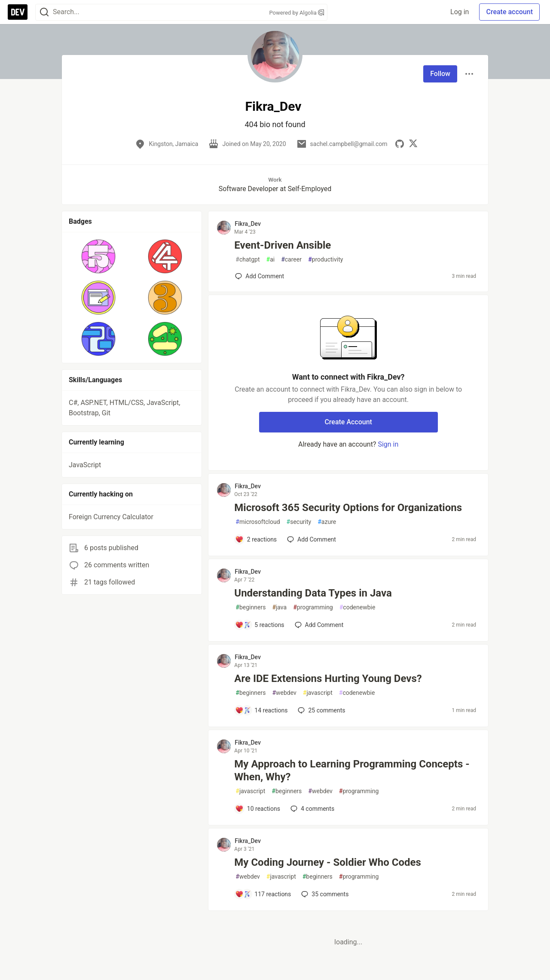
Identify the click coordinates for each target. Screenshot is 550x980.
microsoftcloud (258, 522)
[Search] (44, 12)
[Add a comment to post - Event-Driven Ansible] (260, 276)
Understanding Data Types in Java (313, 593)
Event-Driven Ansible (283, 245)
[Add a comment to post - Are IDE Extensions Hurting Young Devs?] (261, 710)
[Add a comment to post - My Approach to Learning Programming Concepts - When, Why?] (258, 809)
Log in (460, 12)
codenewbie (357, 607)
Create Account (348, 422)
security (299, 522)
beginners (251, 607)
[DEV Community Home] (18, 12)
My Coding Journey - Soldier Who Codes (327, 862)
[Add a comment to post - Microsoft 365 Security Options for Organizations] (256, 539)
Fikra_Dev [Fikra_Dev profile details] (248, 224)
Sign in (388, 444)
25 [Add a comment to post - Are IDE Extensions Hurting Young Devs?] (321, 710)
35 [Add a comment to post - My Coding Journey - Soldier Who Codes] (324, 894)
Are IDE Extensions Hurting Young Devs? (328, 679)
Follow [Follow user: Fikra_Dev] (440, 74)
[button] (99, 256)
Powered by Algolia (296, 13)
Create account (509, 12)
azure (327, 522)
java (279, 607)
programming (313, 607)
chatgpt (247, 260)
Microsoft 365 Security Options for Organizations (348, 508)
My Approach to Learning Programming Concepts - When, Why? (352, 770)
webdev (284, 693)
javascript (318, 693)
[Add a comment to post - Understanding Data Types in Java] (260, 625)
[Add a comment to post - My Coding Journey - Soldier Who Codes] (263, 894)
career (291, 260)
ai (271, 260)
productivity (325, 260)
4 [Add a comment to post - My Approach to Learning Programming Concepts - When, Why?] (312, 809)
